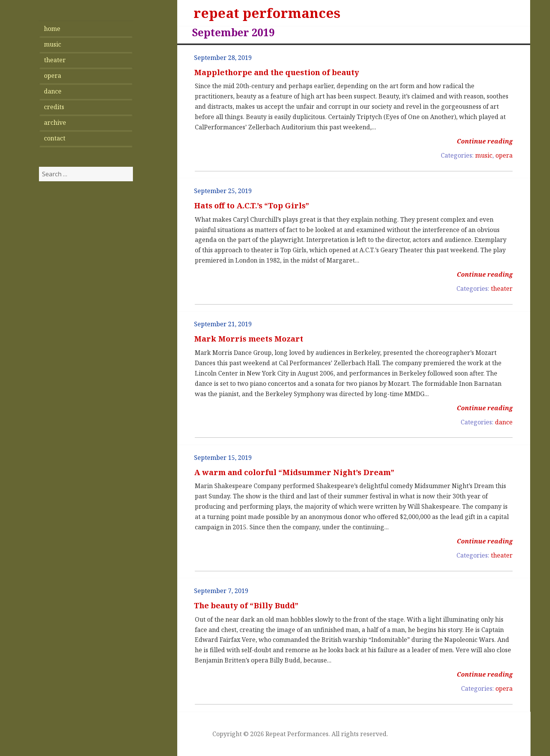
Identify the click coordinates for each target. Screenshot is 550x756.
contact (55, 138)
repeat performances (267, 13)
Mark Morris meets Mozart (249, 339)
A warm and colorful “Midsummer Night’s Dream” (294, 472)
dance (53, 91)
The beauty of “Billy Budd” (246, 605)
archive (55, 123)
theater (55, 60)
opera (53, 76)
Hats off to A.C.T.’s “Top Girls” (252, 206)
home (52, 29)
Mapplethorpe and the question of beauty (277, 72)
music (53, 44)
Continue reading (485, 141)
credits (54, 107)
